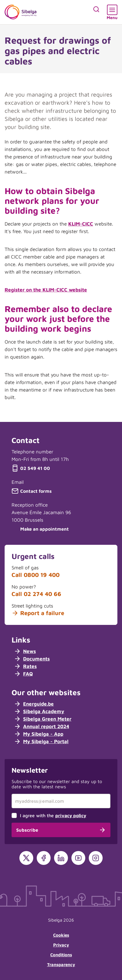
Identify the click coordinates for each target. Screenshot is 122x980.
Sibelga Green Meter (43, 719)
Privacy (61, 945)
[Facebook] (44, 858)
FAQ (23, 674)
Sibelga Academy (39, 711)
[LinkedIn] (61, 858)
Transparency (61, 965)
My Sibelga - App (39, 734)
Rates (25, 666)
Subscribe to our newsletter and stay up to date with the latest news (57, 784)
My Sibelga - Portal (41, 741)
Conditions (61, 955)
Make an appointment (40, 529)
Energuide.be (34, 704)
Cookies (61, 935)
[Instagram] (96, 858)
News (25, 651)
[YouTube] (78, 858)
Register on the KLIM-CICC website (46, 290)
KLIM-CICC (81, 224)
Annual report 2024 (41, 726)
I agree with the (53, 815)
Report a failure (38, 613)
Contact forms (32, 491)
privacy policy (71, 815)
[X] (26, 858)
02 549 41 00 (31, 468)
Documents (32, 659)
